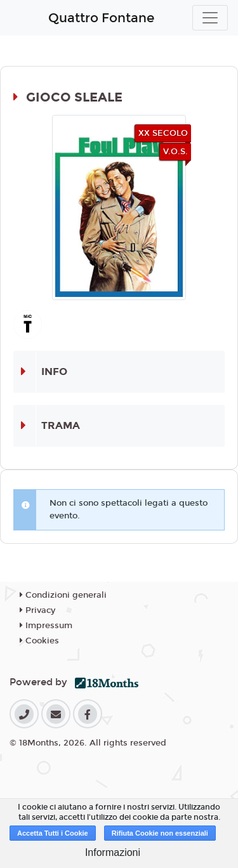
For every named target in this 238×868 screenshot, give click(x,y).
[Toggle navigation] (210, 18)
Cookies (39, 641)
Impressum (46, 626)
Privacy (37, 610)
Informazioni (113, 852)
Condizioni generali (63, 595)
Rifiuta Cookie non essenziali (160, 833)
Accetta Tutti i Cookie (53, 833)
